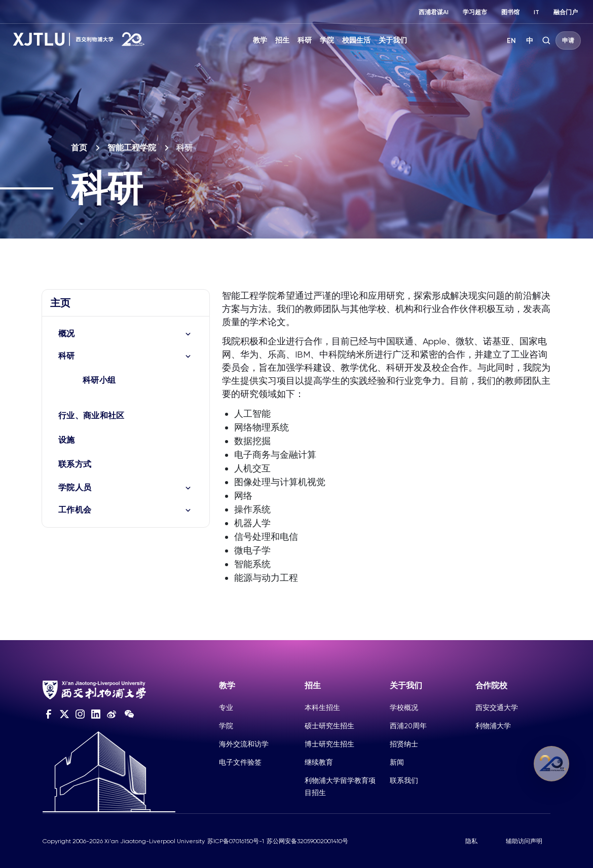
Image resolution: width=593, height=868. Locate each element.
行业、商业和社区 (91, 416)
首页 (79, 148)
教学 (260, 40)
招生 (282, 40)
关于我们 (393, 40)
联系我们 (404, 780)
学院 (327, 40)
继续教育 (319, 762)
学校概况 (404, 707)
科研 (305, 40)
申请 (568, 41)
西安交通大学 (497, 707)
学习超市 (475, 12)
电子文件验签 (240, 762)
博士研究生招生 (329, 744)
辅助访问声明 (524, 841)
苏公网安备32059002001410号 (307, 841)
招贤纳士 (404, 744)
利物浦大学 (493, 726)
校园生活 (356, 40)
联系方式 (75, 464)
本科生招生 (322, 707)
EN (511, 41)
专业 (226, 707)
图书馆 (510, 12)
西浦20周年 (408, 726)
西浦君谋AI (434, 12)
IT (536, 12)
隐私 (471, 841)
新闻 (397, 762)
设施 (67, 440)
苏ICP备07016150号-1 (236, 841)
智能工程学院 (132, 148)
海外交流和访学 (244, 744)
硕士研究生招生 (329, 726)
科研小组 (99, 380)
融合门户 (566, 12)
